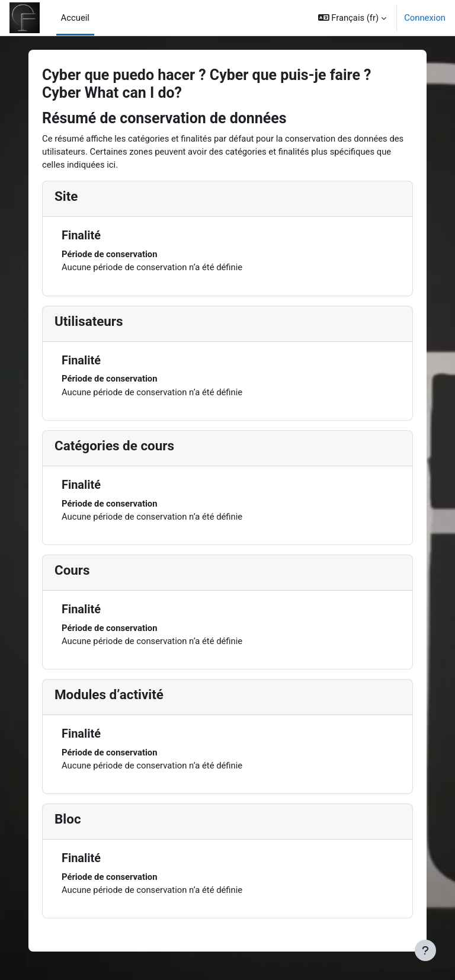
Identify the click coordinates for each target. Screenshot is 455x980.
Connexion (425, 18)
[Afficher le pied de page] (425, 950)
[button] (353, 18)
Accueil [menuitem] (75, 18)
